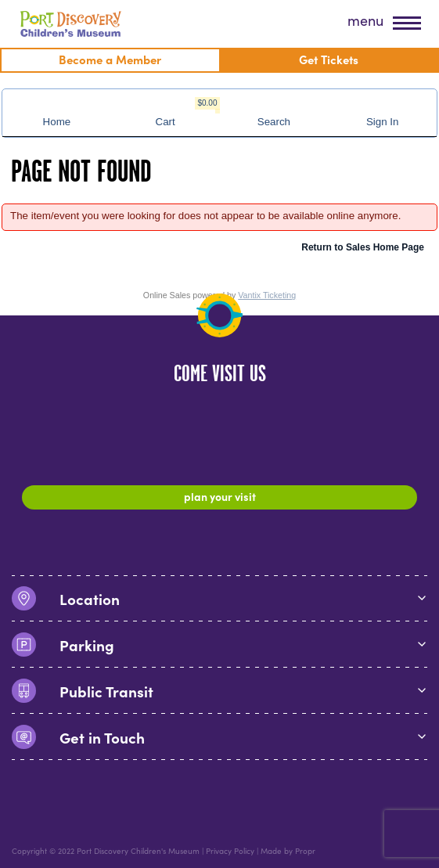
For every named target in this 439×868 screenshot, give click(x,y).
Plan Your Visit (220, 496)
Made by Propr (288, 851)
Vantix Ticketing (267, 295)
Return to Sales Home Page (363, 247)
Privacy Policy (230, 851)
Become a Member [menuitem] (110, 59)
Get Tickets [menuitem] (329, 59)
